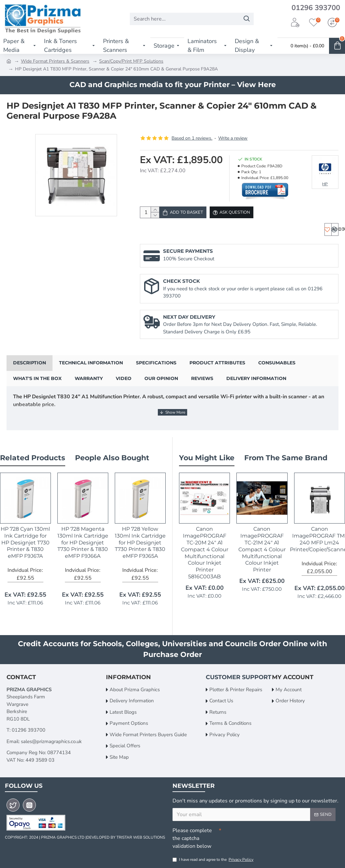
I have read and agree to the (213, 860)
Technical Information (91, 369)
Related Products (33, 456)
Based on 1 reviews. (192, 138)
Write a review (233, 138)
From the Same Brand (286, 456)
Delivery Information (256, 385)
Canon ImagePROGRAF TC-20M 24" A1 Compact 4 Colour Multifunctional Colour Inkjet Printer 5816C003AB (205, 551)
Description (30, 369)
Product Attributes (217, 369)
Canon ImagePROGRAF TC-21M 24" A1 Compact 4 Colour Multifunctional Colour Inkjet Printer (262, 548)
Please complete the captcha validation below (192, 837)
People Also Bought (112, 456)
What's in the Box (37, 385)
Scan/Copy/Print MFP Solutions (131, 61)
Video (124, 385)
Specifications (156, 369)
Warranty (89, 385)
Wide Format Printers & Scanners (55, 61)
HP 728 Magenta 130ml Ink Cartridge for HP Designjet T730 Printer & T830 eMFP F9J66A (83, 541)
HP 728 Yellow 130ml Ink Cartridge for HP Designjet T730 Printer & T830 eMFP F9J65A (140, 541)
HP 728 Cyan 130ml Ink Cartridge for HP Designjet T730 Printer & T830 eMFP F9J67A (25, 541)
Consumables (277, 369)
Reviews (202, 385)
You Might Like (207, 456)
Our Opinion (161, 385)
